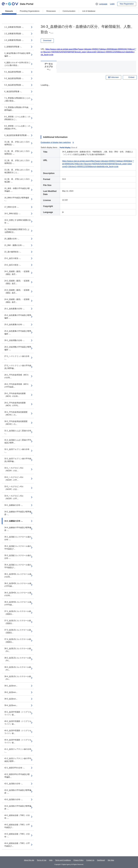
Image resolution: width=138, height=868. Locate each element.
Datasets (9, 11)
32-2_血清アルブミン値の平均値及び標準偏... (18, 460)
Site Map (111, 860)
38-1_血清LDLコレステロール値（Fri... (18, 650)
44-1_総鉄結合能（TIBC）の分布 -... (17, 817)
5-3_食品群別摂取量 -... (14, 85)
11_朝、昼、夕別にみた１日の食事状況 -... (17, 153)
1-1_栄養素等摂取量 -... (14, 27)
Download (47, 40)
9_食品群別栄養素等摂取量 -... (17, 135)
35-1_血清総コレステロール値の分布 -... (18, 538)
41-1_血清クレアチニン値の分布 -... (18, 751)
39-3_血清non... (11, 699)
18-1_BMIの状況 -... (12, 214)
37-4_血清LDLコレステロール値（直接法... (18, 641)
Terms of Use (42, 860)
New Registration (127, 4)
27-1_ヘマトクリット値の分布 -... (17, 358)
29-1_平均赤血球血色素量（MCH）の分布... (15, 395)
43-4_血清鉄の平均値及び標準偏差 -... (18, 807)
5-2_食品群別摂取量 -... (14, 78)
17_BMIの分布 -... (12, 207)
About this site (29, 860)
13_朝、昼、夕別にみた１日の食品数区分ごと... (17, 171)
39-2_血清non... (11, 692)
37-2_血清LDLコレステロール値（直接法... (18, 622)
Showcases (51, 11)
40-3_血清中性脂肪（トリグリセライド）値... (18, 732)
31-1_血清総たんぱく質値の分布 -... (18, 432)
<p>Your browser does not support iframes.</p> (88, 108)
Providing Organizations (30, 11)
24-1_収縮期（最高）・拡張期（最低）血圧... (17, 273)
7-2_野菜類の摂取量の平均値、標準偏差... (17, 109)
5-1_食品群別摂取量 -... (14, 72)
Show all (74, 148)
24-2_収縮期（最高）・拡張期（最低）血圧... (17, 282)
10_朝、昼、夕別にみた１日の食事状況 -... (17, 143)
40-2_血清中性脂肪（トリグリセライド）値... (18, 723)
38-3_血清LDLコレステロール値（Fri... (18, 668)
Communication (69, 11)
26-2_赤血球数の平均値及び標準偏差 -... (18, 348)
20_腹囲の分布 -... (12, 239)
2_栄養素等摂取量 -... (13, 47)
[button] (101, 4)
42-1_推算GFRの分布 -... (15, 768)
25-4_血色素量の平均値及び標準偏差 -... (18, 332)
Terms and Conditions (63, 860)
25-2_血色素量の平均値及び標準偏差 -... (18, 317)
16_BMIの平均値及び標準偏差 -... (17, 199)
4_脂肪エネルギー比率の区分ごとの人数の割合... (17, 64)
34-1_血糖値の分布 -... (14, 505)
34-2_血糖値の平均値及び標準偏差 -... (18, 513)
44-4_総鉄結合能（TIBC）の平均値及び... (17, 845)
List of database (89, 11)
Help (51, 860)
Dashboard (101, 860)
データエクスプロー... (49, 67)
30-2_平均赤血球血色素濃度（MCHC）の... (16, 423)
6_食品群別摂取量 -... (13, 92)
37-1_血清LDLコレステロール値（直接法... (18, 613)
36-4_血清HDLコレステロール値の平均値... (18, 603)
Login (112, 4)
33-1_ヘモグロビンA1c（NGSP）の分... (14, 469)
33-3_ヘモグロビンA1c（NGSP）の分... (14, 488)
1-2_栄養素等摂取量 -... (14, 34)
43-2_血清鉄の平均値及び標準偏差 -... (18, 792)
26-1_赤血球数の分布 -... (14, 340)
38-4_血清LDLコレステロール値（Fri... (18, 678)
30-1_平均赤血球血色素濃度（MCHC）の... (16, 413)
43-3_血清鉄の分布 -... (14, 799)
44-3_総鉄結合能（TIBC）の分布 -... (17, 835)
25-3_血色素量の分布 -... (14, 325)
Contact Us (90, 860)
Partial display (65, 148)
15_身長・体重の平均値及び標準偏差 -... (17, 190)
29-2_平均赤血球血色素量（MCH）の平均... (15, 404)
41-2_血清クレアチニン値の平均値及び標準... (18, 760)
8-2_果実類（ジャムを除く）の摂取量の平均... (17, 127)
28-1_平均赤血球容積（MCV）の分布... (17, 376)
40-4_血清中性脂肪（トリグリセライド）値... (18, 741)
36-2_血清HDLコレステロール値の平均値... (18, 585)
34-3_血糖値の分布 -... (14, 521)
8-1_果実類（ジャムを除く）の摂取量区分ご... (17, 118)
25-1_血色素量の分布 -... (14, 309)
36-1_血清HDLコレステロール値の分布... (18, 575)
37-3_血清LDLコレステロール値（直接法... (18, 631)
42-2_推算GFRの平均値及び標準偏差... (17, 776)
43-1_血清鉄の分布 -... (14, 784)
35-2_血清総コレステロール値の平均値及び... (18, 548)
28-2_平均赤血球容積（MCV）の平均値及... (17, 386)
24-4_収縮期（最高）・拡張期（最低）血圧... (17, 301)
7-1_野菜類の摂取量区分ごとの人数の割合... (17, 99)
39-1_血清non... (11, 686)
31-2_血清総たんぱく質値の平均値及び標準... (18, 441)
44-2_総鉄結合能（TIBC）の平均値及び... (17, 826)
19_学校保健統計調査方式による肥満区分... (17, 231)
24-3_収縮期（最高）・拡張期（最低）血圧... (17, 291)
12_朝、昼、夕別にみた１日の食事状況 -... (17, 162)
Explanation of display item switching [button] (58, 142)
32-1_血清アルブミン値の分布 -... (17, 451)
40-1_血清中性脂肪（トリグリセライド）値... (18, 713)
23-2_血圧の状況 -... (13, 265)
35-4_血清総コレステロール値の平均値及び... (18, 566)
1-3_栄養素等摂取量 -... (14, 40)
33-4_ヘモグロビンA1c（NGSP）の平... (14, 497)
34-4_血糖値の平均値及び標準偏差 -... (18, 529)
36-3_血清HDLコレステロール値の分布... (18, 594)
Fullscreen (114, 77)
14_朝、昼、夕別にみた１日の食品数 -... (17, 180)
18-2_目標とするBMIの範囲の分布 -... (18, 221)
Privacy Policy (78, 860)
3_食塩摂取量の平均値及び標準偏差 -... (17, 55)
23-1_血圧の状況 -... (13, 258)
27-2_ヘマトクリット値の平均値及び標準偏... (18, 367)
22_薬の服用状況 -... (13, 252)
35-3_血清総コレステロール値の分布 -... (18, 557)
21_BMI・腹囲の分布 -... (14, 245)
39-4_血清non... (11, 705)
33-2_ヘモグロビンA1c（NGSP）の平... (14, 479)
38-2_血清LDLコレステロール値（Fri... (18, 659)
